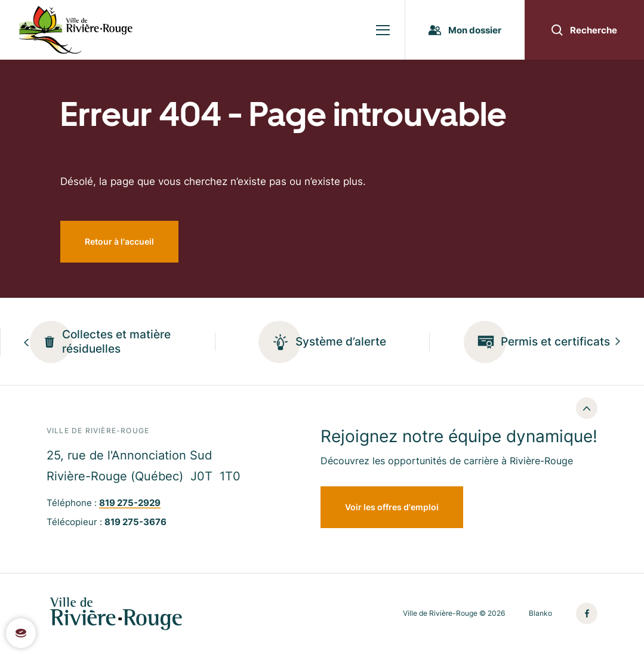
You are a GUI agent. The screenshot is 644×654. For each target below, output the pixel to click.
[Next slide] (618, 342)
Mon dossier (465, 30)
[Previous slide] (26, 342)
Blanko (540, 613)
